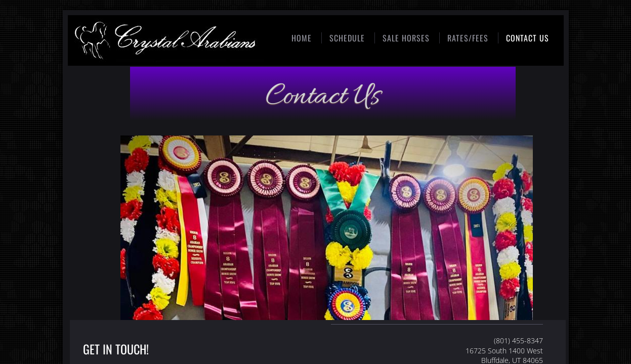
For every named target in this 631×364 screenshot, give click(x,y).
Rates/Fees (468, 38)
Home (302, 38)
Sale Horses (406, 38)
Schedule (347, 38)
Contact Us (528, 38)
